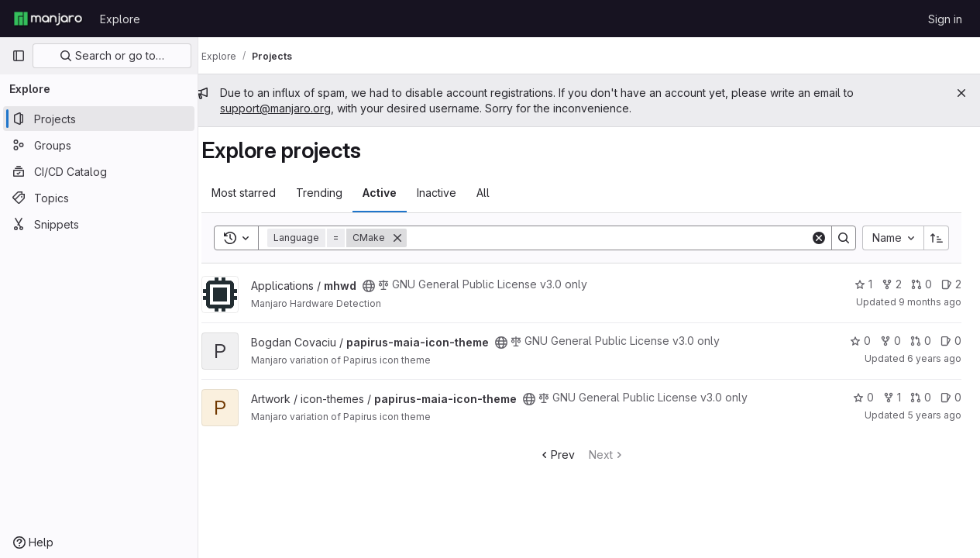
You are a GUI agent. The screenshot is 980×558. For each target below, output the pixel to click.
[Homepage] (48, 19)
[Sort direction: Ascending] (937, 238)
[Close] (961, 93)
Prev (564, 455)
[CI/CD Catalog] (99, 171)
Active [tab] (395, 193)
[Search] (616, 238)
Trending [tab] (335, 193)
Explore (120, 19)
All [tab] (499, 193)
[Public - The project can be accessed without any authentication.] (384, 286)
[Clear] (819, 238)
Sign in (945, 19)
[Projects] (99, 119)
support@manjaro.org (291, 108)
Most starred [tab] (259, 193)
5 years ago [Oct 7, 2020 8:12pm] (934, 415)
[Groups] (99, 145)
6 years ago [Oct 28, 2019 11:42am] (934, 358)
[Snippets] (99, 224)
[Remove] (413, 238)
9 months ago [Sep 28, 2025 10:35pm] (930, 302)
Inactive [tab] (452, 193)
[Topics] (99, 198)
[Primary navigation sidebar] (19, 56)
